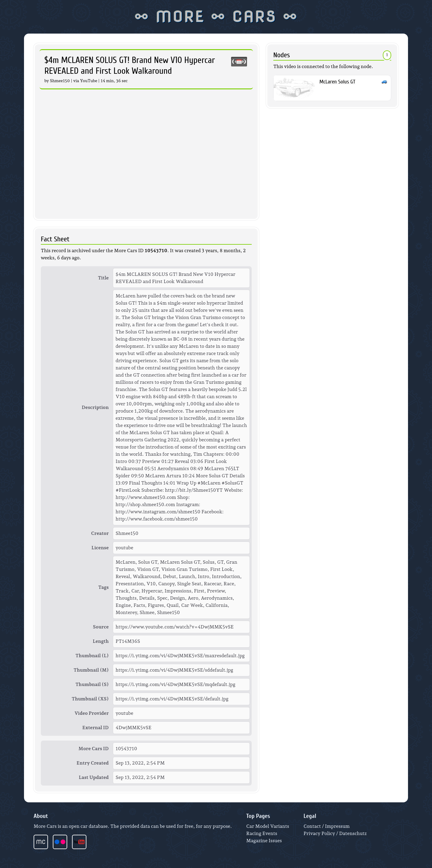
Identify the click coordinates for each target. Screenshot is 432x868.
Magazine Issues (264, 841)
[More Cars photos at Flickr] (62, 842)
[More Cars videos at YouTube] (82, 842)
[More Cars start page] (43, 842)
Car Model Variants (268, 826)
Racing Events (262, 833)
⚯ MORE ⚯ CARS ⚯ (216, 17)
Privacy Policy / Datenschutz (335, 833)
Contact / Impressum (327, 826)
